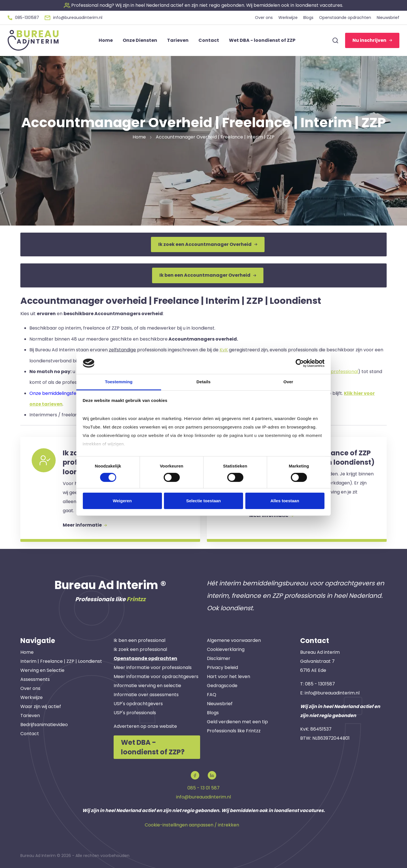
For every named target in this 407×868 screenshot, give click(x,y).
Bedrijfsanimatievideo (44, 725)
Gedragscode (222, 686)
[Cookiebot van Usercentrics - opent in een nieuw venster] (300, 363)
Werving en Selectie (42, 670)
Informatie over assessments (146, 695)
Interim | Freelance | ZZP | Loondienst (61, 661)
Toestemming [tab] (119, 382)
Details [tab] (203, 382)
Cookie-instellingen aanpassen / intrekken (192, 825)
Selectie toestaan (204, 501)
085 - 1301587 (320, 684)
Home (27, 652)
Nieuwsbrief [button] (388, 18)
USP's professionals (135, 713)
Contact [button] (209, 40)
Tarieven (30, 716)
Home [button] (106, 40)
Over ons (30, 688)
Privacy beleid (222, 667)
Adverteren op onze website (145, 726)
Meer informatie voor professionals (153, 667)
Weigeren (122, 501)
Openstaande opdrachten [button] (345, 18)
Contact (30, 734)
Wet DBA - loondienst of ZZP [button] (262, 40)
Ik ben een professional (139, 640)
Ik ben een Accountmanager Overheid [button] (208, 275)
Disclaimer (219, 658)
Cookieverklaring (226, 649)
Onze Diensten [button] (140, 40)
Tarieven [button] (178, 40)
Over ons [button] (264, 18)
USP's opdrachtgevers (138, 704)
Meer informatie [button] (85, 525)
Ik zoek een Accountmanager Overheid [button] (208, 244)
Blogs (213, 713)
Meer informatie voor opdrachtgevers (156, 677)
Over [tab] (288, 382)
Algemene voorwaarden (234, 640)
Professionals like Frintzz (234, 731)
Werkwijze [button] (288, 18)
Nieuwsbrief (220, 704)
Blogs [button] (308, 18)
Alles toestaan (285, 501)
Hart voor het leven (229, 677)
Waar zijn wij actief (41, 706)
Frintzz (136, 599)
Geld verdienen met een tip (237, 722)
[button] (203, 5)
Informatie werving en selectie (147, 686)
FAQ (212, 695)
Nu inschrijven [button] (372, 40)
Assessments (35, 679)
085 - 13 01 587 (203, 788)
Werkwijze (32, 697)
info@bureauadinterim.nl (332, 693)
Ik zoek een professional (140, 649)
